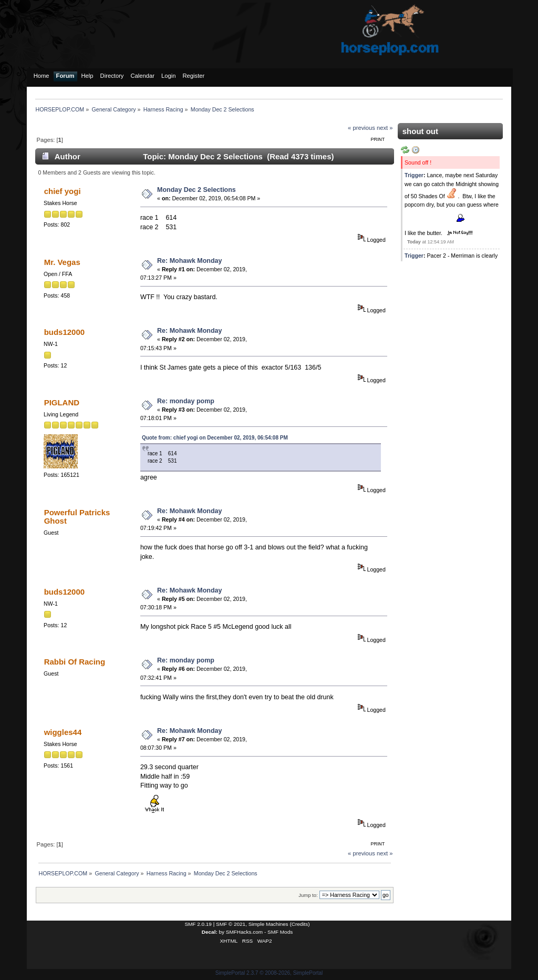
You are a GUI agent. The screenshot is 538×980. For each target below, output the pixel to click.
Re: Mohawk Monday (189, 261)
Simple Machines (268, 924)
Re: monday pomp (186, 401)
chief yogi (63, 191)
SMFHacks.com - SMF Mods (259, 932)
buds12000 (64, 332)
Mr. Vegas (62, 262)
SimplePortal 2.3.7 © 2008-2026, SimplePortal (269, 973)
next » (385, 128)
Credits (300, 924)
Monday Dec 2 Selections (196, 190)
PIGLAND (62, 402)
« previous (361, 128)
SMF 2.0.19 (198, 924)
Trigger (414, 175)
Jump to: (308, 895)
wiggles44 (63, 732)
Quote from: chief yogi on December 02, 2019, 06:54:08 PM (215, 438)
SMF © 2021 (231, 924)
